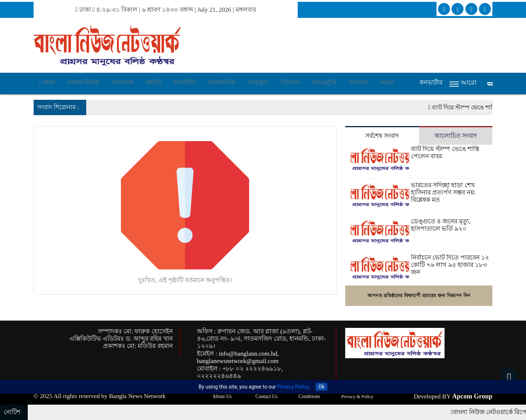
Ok (322, 387)
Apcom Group (472, 396)
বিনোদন (291, 82)
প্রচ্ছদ (47, 82)
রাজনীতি (184, 82)
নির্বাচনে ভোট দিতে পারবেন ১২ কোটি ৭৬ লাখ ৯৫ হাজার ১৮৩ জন (450, 265)
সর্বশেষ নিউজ (83, 82)
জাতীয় (154, 82)
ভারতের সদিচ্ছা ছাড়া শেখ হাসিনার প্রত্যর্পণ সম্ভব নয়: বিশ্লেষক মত (443, 192)
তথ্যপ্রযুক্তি (325, 82)
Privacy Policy (293, 387)
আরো (387, 82)
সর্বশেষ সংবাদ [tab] (382, 136)
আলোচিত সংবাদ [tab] (456, 136)
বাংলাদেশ (122, 82)
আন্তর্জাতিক (221, 82)
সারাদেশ (359, 82)
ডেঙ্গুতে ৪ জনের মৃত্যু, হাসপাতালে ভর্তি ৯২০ (441, 225)
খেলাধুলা (258, 82)
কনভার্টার (431, 82)
